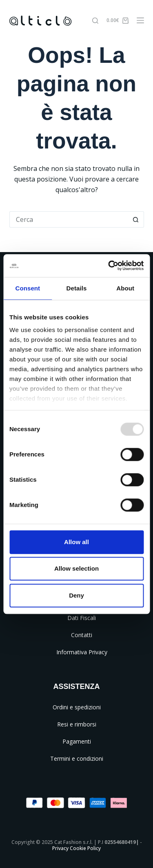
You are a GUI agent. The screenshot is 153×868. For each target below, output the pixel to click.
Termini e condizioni (77, 758)
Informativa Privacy (82, 652)
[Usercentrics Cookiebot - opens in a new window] (109, 266)
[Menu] (140, 20)
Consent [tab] (28, 288)
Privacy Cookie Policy (76, 848)
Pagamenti (77, 741)
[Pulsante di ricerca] (136, 219)
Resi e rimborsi (77, 724)
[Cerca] (95, 21)
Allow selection (76, 568)
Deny (76, 595)
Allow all (76, 542)
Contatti (82, 635)
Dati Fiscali (82, 618)
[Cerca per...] (69, 219)
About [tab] (125, 288)
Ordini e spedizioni (77, 707)
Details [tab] (77, 288)
